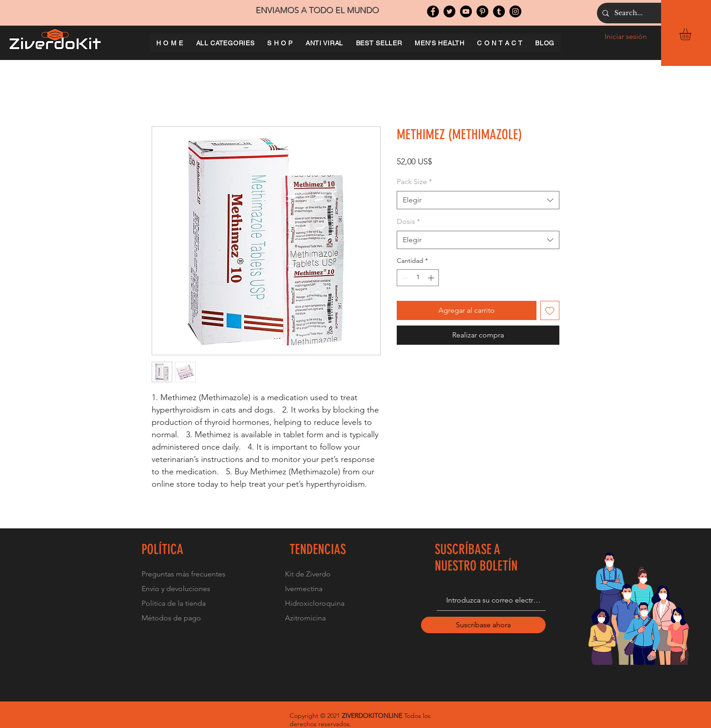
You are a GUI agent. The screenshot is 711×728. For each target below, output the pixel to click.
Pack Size (414, 182)
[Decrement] (404, 278)
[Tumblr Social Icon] (499, 11)
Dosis (408, 221)
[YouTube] (466, 11)
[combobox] (478, 200)
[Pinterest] (482, 11)
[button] (692, 34)
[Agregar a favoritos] (550, 310)
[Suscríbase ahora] (483, 625)
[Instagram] (515, 11)
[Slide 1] (355, 3)
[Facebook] (433, 11)
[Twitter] (449, 11)
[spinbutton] (418, 278)
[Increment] (432, 278)
